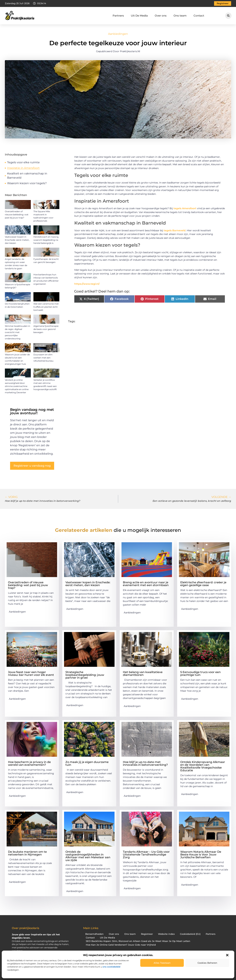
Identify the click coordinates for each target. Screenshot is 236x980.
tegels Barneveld (175, 230)
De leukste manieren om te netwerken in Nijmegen (27, 853)
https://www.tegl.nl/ (87, 284)
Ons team (180, 16)
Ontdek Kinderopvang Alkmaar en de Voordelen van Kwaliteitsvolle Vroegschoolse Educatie (203, 766)
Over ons (161, 16)
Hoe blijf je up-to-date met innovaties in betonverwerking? (145, 763)
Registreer (147, 934)
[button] (227, 955)
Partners (118, 16)
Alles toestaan (162, 963)
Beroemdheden (94, 934)
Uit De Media (139, 16)
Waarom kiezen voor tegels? (27, 183)
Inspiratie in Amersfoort (23, 168)
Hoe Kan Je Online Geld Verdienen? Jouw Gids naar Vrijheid (121, 945)
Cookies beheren (207, 963)
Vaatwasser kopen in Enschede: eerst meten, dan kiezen (17, 240)
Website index (166, 934)
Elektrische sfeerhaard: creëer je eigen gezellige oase (203, 584)
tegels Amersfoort (185, 208)
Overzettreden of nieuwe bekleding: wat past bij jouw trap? (17, 215)
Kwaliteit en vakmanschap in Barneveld (27, 176)
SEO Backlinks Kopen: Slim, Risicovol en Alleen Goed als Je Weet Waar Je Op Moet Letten (138, 941)
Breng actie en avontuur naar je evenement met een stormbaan (146, 584)
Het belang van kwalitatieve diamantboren (143, 673)
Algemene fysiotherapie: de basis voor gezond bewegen (46, 329)
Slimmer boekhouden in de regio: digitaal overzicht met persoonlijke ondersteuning (17, 332)
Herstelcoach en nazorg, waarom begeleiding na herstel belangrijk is (46, 240)
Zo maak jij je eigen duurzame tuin (87, 763)
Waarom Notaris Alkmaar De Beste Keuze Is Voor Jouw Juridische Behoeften (201, 855)
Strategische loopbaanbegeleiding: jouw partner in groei (85, 675)
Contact (199, 16)
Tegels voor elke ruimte (23, 162)
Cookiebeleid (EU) (190, 934)
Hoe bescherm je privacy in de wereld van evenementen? (29, 763)
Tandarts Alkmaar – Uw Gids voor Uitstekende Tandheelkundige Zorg (146, 855)
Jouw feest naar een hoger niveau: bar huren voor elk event (31, 673)
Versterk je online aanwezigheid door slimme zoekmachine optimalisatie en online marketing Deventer (17, 386)
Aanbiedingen (118, 34)
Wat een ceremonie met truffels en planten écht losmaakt (46, 307)
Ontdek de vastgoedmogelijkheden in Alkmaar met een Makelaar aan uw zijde (88, 856)
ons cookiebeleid (111, 967)
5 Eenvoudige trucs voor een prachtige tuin (200, 673)
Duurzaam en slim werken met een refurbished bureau (43, 358)
